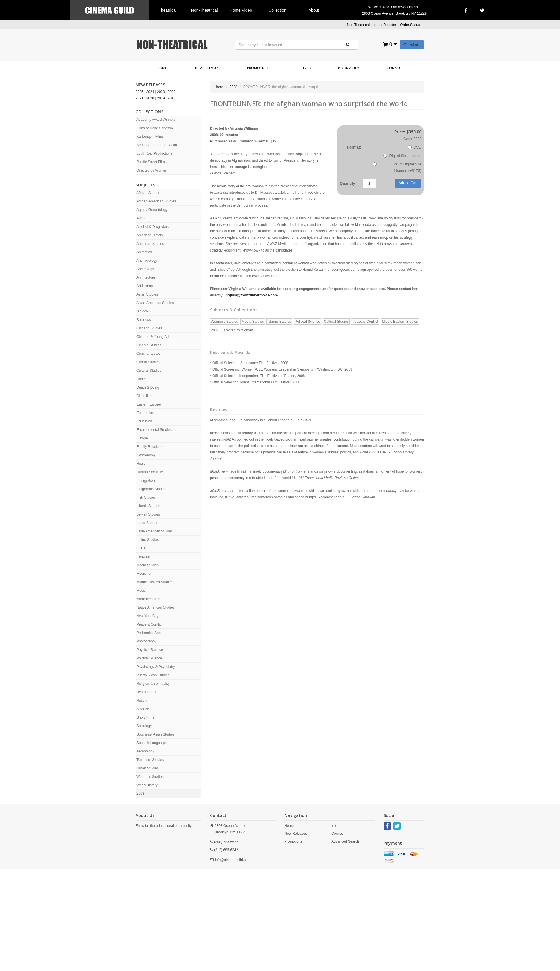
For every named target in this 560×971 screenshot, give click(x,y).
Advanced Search (345, 841)
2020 (150, 98)
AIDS (141, 218)
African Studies (148, 193)
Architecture (146, 277)
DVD (415, 147)
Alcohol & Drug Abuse (154, 227)
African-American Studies (156, 201)
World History (147, 785)
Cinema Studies (149, 345)
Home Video (241, 10)
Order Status (410, 25)
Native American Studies (156, 607)
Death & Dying (148, 387)
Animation (144, 252)
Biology (142, 311)
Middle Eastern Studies (154, 582)
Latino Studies (148, 540)
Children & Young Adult (154, 337)
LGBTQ (142, 548)
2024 (150, 92)
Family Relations (149, 447)
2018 (172, 98)
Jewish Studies (148, 514)
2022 (172, 92)
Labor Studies (147, 523)
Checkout (412, 45)
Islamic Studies (148, 506)
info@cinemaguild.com (233, 860)
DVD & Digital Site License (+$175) (397, 167)
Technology (145, 751)
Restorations (146, 692)
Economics (145, 413)
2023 (161, 92)
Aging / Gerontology (152, 210)
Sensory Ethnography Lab (157, 145)
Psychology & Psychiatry (156, 667)
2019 (161, 98)
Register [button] (390, 25)
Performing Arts (149, 633)
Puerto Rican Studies (153, 675)
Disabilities (145, 396)
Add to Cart (408, 183)
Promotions (259, 68)
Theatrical (167, 10)
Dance (142, 379)
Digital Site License (402, 156)
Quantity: (348, 183)
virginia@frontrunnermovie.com (251, 295)
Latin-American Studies (155, 531)
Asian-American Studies (155, 303)
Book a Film (349, 68)
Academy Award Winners (156, 120)
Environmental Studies (154, 430)
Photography (146, 641)
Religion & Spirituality (153, 684)
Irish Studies (146, 497)
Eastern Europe (149, 404)
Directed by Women (152, 170)
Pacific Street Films (152, 162)
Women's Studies (150, 777)
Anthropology (147, 261)
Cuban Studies (148, 362)
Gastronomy (146, 455)
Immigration (146, 481)
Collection (277, 10)
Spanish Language (151, 743)
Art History (145, 286)
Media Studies (148, 565)
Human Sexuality (150, 472)
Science (143, 709)
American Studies (150, 244)
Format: (354, 147)
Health (142, 464)
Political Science (149, 658)
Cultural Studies (149, 371)
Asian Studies (147, 294)
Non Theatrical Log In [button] (364, 25)
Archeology (145, 269)
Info (307, 68)
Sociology (144, 726)
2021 (140, 98)
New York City (147, 616)
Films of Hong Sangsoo (155, 128)
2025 (140, 92)
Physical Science (150, 650)
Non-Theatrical (204, 10)
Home (162, 68)
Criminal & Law (148, 354)
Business (144, 320)
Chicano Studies (149, 328)
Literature (144, 557)
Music (141, 591)
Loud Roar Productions (154, 153)
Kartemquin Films (150, 137)
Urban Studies (148, 768)
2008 (140, 794)
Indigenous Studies (151, 489)
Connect (395, 68)
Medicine (143, 574)
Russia (142, 701)
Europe (142, 438)
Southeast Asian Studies (155, 734)
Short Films (145, 717)
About (314, 10)
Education (144, 421)
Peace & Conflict (149, 624)
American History (150, 235)
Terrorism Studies (150, 760)
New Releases (207, 68)
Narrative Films (148, 599)
